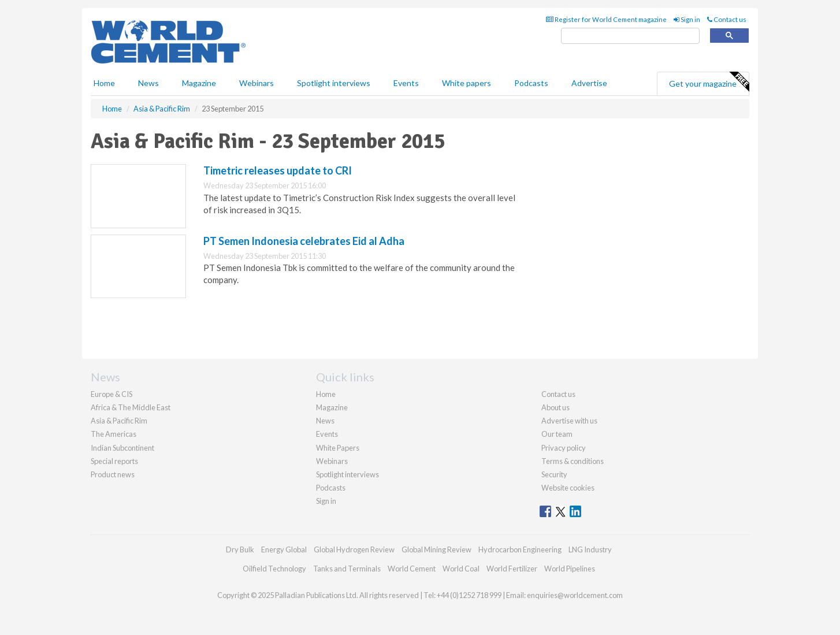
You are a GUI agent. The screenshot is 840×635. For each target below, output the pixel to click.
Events (406, 83)
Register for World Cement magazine (606, 19)
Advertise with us (569, 421)
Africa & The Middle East (131, 407)
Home (104, 83)
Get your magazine (709, 82)
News (325, 421)
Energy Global (284, 549)
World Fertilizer (512, 569)
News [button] (148, 83)
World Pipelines (570, 569)
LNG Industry (590, 549)
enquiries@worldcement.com (575, 595)
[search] (630, 36)
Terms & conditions (573, 461)
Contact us (727, 19)
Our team (557, 434)
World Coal (461, 569)
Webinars (257, 83)
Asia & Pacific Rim (119, 421)
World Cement (412, 569)
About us (555, 407)
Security (554, 474)
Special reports (114, 461)
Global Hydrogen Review (354, 549)
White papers (467, 83)
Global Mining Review (436, 549)
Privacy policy (564, 448)
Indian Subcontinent (122, 448)
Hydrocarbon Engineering (520, 549)
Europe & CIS (111, 394)
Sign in (687, 19)
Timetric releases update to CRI (278, 170)
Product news (113, 474)
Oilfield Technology (274, 569)
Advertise (589, 83)
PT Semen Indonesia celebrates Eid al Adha (304, 241)
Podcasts (531, 83)
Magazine (199, 83)
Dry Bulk (240, 549)
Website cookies (568, 488)
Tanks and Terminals (347, 569)
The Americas (114, 434)
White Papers (338, 448)
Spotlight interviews (334, 83)
